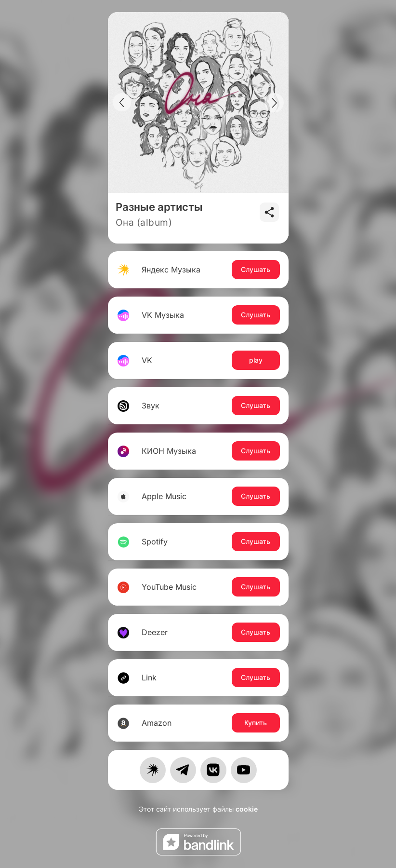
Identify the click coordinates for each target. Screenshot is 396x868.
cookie (247, 809)
